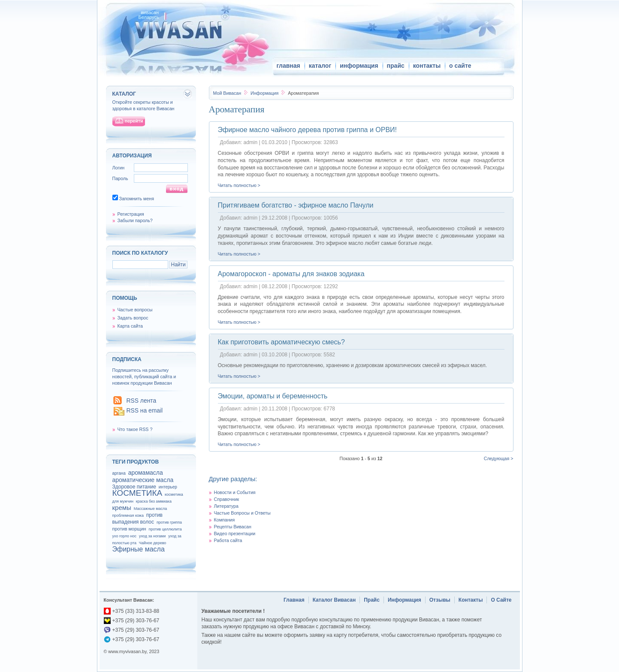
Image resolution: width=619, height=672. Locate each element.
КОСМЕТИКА (137, 493)
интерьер (168, 487)
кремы (122, 508)
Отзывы (440, 600)
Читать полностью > (239, 185)
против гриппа (169, 522)
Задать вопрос (133, 318)
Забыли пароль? (135, 220)
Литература (226, 506)
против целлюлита (165, 529)
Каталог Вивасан (334, 600)
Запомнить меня (136, 199)
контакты (427, 66)
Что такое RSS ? (135, 429)
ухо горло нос (125, 536)
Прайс (372, 600)
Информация (265, 93)
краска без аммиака (154, 501)
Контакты (471, 600)
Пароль (120, 178)
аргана (119, 473)
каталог (320, 66)
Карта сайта (130, 326)
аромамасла (146, 473)
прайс (396, 66)
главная (288, 66)
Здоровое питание (134, 487)
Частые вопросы (135, 310)
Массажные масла (151, 509)
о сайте (460, 66)
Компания (225, 520)
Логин (119, 168)
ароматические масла (143, 480)
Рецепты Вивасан (233, 527)
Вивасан (227, 93)
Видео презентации (235, 533)
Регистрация (131, 214)
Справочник (227, 499)
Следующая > (499, 458)
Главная (294, 600)
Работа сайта (228, 540)
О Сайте (501, 600)
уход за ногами (152, 536)
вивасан (150, 12)
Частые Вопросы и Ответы (242, 513)
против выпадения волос (137, 518)
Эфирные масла (139, 549)
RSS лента (142, 401)
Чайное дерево (152, 543)
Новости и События (235, 492)
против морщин (129, 529)
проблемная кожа (128, 515)
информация (359, 66)
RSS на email (145, 410)
